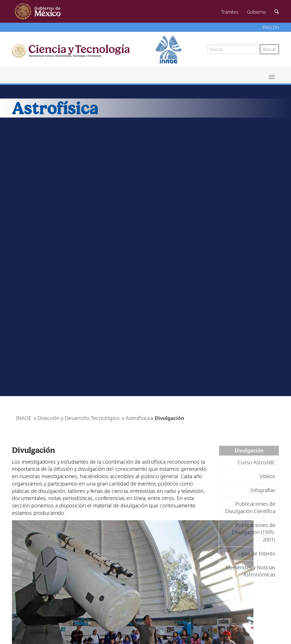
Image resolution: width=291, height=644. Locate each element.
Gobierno (256, 12)
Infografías (263, 490)
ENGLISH (271, 27)
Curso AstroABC (257, 462)
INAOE (24, 418)
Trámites (230, 12)
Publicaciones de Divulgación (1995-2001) (254, 532)
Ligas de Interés (257, 553)
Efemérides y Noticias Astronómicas (251, 571)
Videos (268, 476)
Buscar (269, 49)
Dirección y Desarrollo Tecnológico (78, 418)
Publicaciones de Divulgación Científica (250, 507)
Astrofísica (138, 418)
